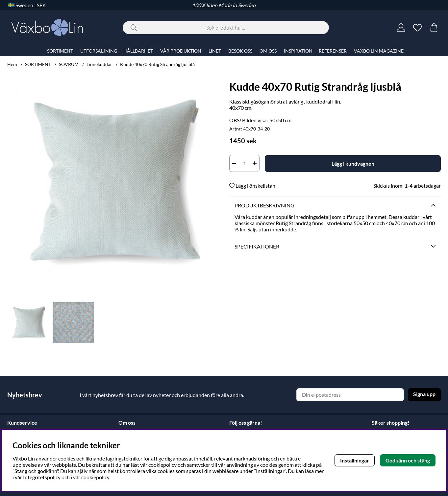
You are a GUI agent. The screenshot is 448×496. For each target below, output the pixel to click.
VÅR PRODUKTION (181, 51)
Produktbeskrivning (264, 205)
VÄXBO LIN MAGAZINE (379, 51)
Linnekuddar (99, 64)
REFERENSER (333, 51)
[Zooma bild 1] (113, 183)
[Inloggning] (401, 28)
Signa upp (424, 394)
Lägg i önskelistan (252, 186)
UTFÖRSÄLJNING (99, 51)
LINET (215, 51)
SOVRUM (69, 64)
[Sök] (226, 28)
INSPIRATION (298, 51)
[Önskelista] (417, 28)
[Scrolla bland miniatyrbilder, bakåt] (14, 323)
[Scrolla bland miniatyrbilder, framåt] (212, 323)
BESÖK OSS (240, 51)
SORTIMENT (38, 64)
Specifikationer (257, 246)
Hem (12, 64)
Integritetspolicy (42, 477)
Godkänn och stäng (408, 460)
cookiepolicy (95, 477)
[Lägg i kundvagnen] (353, 164)
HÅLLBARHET (138, 51)
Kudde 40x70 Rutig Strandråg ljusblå (157, 64)
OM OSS (268, 51)
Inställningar (355, 460)
